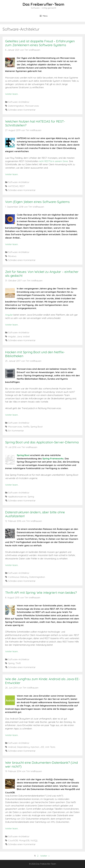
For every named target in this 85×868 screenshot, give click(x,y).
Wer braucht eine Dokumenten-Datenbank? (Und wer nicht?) (41, 764)
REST (22, 186)
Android (12, 747)
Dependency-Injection (28, 747)
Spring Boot (37, 427)
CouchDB (13, 840)
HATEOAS (13, 186)
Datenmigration (16, 106)
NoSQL (34, 840)
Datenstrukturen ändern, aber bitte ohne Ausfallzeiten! (35, 514)
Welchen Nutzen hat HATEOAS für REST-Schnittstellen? (35, 123)
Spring (31, 497)
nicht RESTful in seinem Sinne (53, 161)
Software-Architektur (19, 102)
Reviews (12, 256)
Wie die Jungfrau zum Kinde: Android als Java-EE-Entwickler (42, 681)
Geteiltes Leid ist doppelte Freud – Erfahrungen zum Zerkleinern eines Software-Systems (40, 43)
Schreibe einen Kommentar (22, 110)
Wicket (26, 336)
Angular (9, 315)
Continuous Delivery (18, 577)
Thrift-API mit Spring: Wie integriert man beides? (41, 592)
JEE (42, 747)
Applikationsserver (17, 497)
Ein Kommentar (16, 431)
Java (19, 336)
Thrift (18, 663)
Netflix (26, 427)
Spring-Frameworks (53, 458)
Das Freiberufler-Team (43, 4)
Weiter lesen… (12, 94)
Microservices (32, 106)
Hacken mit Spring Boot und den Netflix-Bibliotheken (35, 354)
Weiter (45, 856)
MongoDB (24, 840)
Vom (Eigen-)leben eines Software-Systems (37, 202)
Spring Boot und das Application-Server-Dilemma (42, 442)
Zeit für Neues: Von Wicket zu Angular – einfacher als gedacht (42, 274)
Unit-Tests (50, 747)
